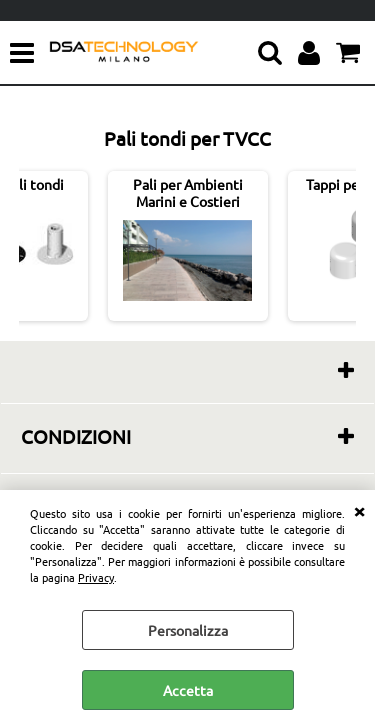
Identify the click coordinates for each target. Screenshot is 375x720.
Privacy (96, 577)
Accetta (188, 690)
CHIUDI (359, 510)
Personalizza (188, 630)
